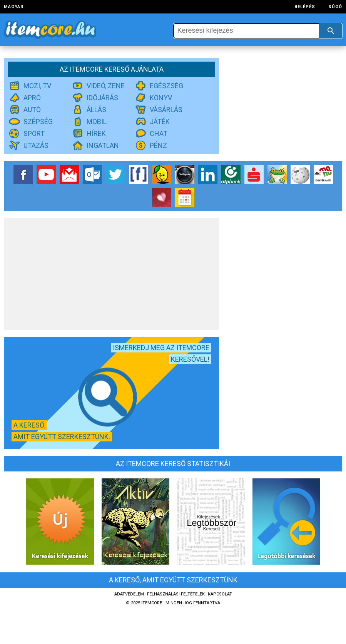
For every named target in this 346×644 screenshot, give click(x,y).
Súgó (335, 7)
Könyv (161, 98)
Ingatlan (103, 145)
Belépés (305, 7)
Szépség (38, 122)
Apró (32, 98)
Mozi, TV (37, 86)
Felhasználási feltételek (176, 594)
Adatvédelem (129, 594)
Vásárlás (166, 110)
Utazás (36, 145)
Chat (159, 133)
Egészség (166, 86)
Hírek (96, 133)
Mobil (97, 122)
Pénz (158, 145)
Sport (34, 133)
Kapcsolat (220, 594)
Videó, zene (106, 86)
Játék (160, 122)
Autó (32, 110)
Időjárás (102, 98)
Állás (96, 110)
